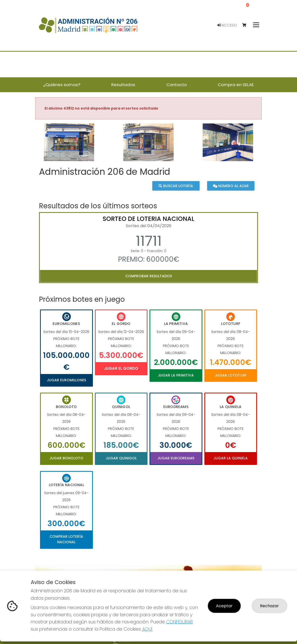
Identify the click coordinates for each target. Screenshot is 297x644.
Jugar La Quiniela (231, 458)
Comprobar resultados (149, 276)
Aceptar (224, 606)
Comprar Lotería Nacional (66, 539)
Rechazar (269, 606)
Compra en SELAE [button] (236, 85)
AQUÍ (147, 629)
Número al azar (231, 186)
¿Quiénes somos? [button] (62, 85)
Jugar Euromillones (66, 380)
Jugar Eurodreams (176, 458)
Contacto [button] (177, 85)
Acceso (227, 25)
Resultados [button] (123, 85)
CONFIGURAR (179, 622)
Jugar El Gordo (121, 368)
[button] (52, 149)
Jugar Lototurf (231, 375)
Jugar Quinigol (121, 458)
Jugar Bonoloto (66, 458)
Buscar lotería (176, 186)
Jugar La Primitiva (176, 375)
